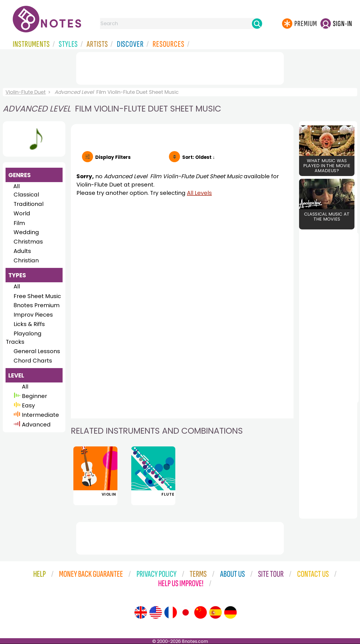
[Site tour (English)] (141, 612)
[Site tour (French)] (171, 612)
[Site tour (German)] (230, 612)
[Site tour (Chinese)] (200, 612)
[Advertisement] (180, 67)
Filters (113, 157)
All (16, 186)
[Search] (257, 24)
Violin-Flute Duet (26, 92)
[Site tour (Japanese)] (186, 612)
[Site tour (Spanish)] (215, 612)
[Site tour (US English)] (156, 612)
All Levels (199, 193)
